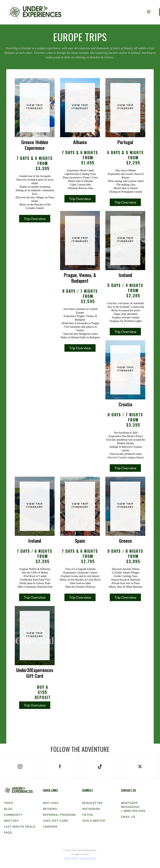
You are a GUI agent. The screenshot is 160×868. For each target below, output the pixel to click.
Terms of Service (88, 858)
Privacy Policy (71, 858)
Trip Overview (35, 219)
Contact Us (128, 790)
